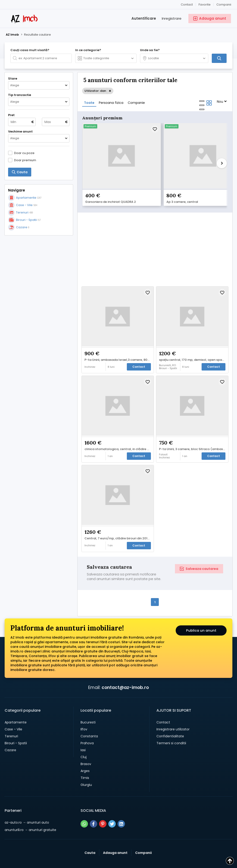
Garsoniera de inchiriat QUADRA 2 (111, 185)
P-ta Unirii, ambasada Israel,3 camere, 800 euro (119, 342)
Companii (224, 5)
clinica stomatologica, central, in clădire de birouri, (119, 432)
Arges (85, 757)
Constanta (89, 722)
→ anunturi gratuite (30, 816)
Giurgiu (86, 771)
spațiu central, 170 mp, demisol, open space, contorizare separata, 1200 (193, 342)
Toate (89, 103)
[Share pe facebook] (94, 810)
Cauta (90, 839)
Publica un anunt (201, 617)
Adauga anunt (115, 839)
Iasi (83, 736)
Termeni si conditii (171, 729)
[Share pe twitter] (112, 810)
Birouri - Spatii (16, 729)
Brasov (86, 750)
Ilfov (84, 715)
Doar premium (25, 160)
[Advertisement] (39, 269)
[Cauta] (219, 58)
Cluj (84, 743)
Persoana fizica (111, 103)
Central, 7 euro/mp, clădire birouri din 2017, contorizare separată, (119, 522)
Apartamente (16, 708)
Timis (85, 764)
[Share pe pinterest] (103, 810)
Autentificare (144, 18)
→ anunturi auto (27, 808)
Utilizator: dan (95, 91)
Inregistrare (172, 18)
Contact (187, 5)
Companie (136, 103)
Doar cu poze (24, 153)
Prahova (87, 729)
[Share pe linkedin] (121, 810)
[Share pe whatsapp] (84, 810)
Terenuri (11, 722)
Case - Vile (13, 715)
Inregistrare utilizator (173, 715)
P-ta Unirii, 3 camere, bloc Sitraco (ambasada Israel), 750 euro (193, 432)
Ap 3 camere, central (162, 185)
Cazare (10, 736)
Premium (90, 126)
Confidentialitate (170, 722)
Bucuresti (88, 708)
